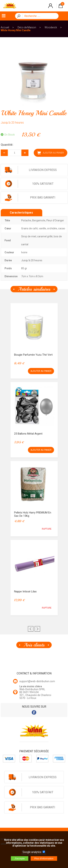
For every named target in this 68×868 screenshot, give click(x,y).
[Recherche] (40, 16)
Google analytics (32, 852)
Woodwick (51, 27)
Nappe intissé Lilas (25, 591)
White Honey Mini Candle (16, 30)
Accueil (5, 27)
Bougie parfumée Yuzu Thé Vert (33, 355)
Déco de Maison (27, 27)
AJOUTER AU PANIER (51, 153)
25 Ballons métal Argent (28, 434)
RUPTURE (47, 529)
